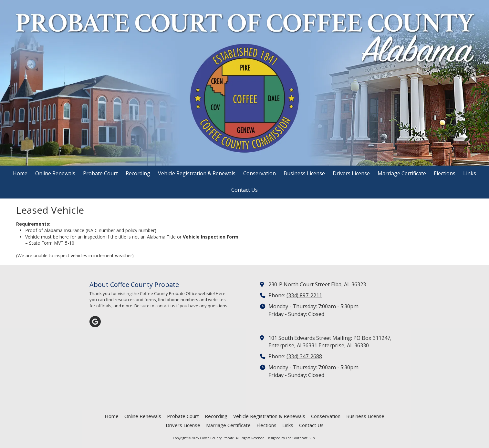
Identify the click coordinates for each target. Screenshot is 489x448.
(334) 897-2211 (304, 295)
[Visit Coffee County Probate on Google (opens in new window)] (95, 322)
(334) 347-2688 (304, 356)
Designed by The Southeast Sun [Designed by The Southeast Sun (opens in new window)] (291, 438)
